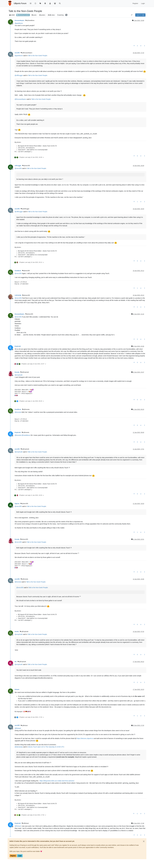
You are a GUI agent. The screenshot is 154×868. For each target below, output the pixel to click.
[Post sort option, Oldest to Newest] (132, 15)
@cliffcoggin (25, 209)
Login (20, 856)
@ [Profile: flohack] (18, 728)
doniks (17, 632)
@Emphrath (25, 372)
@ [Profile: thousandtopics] (20, 99)
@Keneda (26, 409)
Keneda (17, 372)
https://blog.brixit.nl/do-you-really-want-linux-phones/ (57, 781)
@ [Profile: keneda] (18, 412)
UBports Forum (20, 3)
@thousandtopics (26, 53)
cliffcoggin (18, 166)
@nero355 (26, 166)
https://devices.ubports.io (85, 738)
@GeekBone (30, 20)
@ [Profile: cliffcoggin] (19, 75)
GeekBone (18, 271)
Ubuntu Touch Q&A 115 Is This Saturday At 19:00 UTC (46, 747)
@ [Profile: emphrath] (19, 375)
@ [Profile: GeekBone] (26, 435)
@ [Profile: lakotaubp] (19, 747)
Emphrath (18, 346)
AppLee (17, 504)
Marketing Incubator (23, 15)
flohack (17, 689)
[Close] (144, 841)
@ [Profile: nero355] (18, 168)
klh (16, 662)
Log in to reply (140, 15)
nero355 (17, 53)
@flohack (24, 726)
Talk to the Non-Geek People (37, 56)
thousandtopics (20, 20)
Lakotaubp (18, 295)
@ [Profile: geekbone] (19, 23)
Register (13, 856)
